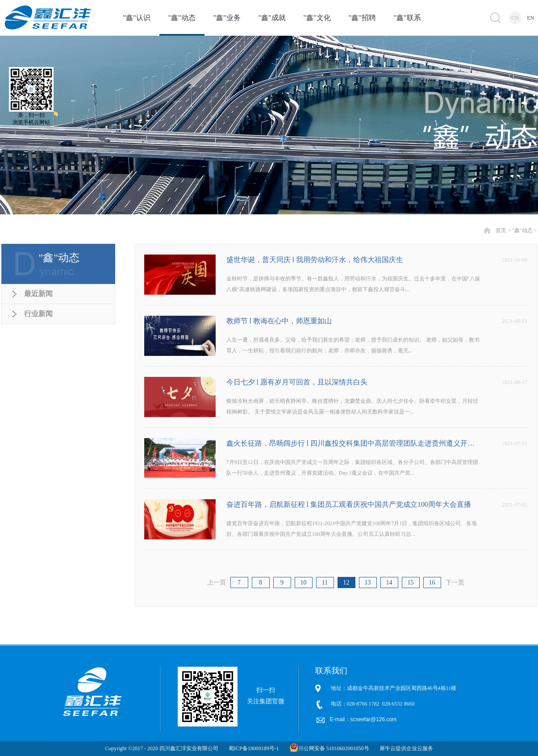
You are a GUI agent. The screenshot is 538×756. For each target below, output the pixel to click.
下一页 (455, 583)
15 (411, 583)
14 (389, 583)
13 (368, 583)
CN (515, 18)
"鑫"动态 (522, 230)
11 (325, 583)
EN (531, 18)
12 (346, 583)
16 (432, 583)
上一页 (217, 583)
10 (304, 583)
